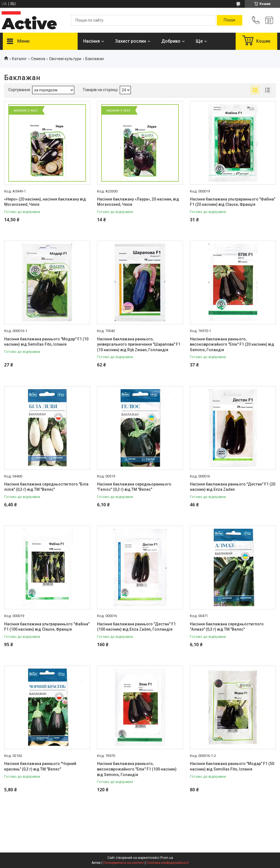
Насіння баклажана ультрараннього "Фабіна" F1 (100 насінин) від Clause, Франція (47, 627)
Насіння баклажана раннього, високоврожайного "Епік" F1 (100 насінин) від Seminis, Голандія (137, 769)
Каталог (19, 59)
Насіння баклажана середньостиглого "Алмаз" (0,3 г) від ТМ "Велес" (227, 627)
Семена (38, 59)
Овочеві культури (65, 59)
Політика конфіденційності (168, 863)
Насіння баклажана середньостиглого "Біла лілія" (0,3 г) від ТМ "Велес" (46, 487)
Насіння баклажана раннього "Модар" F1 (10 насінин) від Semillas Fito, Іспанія (46, 342)
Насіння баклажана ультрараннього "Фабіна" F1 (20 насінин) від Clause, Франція (233, 202)
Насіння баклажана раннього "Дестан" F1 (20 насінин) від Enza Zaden (233, 487)
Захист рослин (131, 41)
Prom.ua (167, 858)
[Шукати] (230, 20)
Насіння (91, 41)
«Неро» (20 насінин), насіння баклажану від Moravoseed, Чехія (45, 202)
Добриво (171, 41)
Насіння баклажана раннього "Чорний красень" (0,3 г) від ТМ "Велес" (40, 766)
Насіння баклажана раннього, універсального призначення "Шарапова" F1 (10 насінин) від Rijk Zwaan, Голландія (139, 344)
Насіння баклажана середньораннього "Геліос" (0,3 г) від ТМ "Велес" (134, 487)
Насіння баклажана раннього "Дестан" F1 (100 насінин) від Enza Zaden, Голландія (136, 627)
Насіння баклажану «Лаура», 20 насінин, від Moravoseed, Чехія (138, 202)
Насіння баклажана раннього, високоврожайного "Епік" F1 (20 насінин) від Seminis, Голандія (232, 344)
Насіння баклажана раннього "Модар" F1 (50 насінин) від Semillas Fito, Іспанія (232, 766)
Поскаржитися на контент (124, 863)
